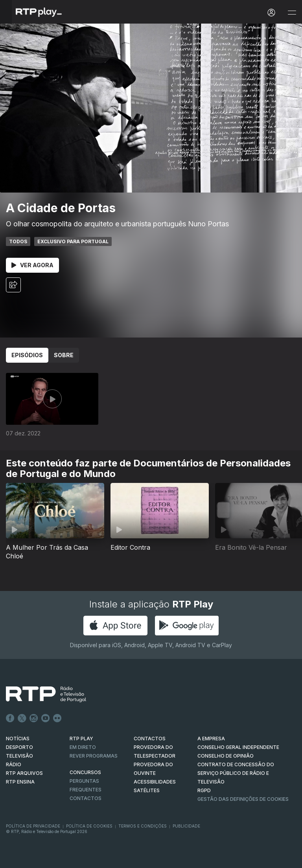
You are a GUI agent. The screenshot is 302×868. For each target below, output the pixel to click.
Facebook (10, 718)
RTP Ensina (20, 782)
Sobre (64, 355)
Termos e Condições (143, 826)
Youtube (46, 718)
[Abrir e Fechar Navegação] (292, 13)
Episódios (27, 355)
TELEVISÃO (19, 756)
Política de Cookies (89, 826)
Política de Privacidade (33, 826)
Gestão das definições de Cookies (243, 799)
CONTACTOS (150, 739)
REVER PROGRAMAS (94, 756)
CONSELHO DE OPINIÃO (226, 756)
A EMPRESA (211, 739)
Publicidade (186, 826)
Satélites (147, 790)
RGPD (204, 790)
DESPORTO (19, 747)
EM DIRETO (83, 747)
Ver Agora (32, 265)
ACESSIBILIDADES (155, 782)
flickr (57, 718)
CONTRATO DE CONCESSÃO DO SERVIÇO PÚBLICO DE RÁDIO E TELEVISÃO (236, 773)
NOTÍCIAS (18, 739)
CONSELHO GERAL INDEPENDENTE (238, 747)
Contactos (86, 798)
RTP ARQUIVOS (24, 773)
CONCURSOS (85, 772)
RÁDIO (14, 764)
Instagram (34, 718)
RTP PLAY (81, 739)
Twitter (22, 718)
